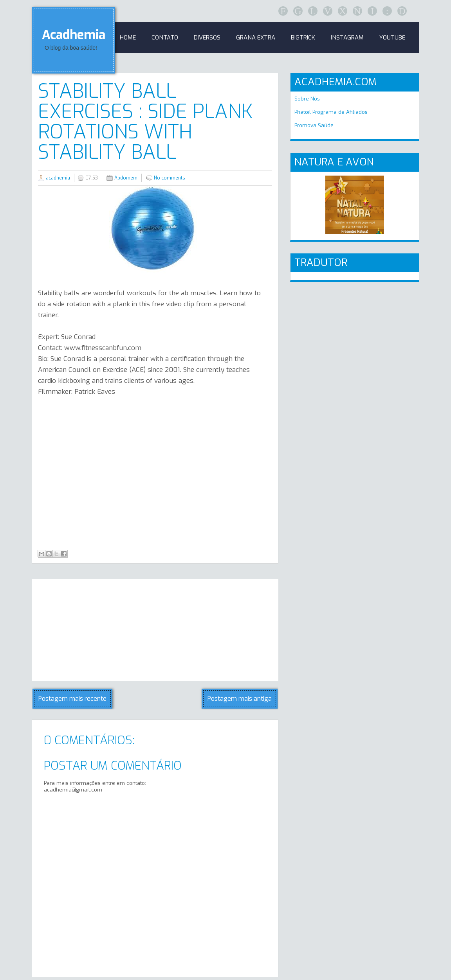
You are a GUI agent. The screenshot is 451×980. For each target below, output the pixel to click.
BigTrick (303, 38)
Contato (165, 38)
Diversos (207, 38)
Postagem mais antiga (240, 699)
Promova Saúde (314, 125)
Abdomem (126, 178)
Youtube (392, 38)
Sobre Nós (307, 99)
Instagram (347, 38)
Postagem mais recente (72, 699)
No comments (170, 178)
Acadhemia (74, 35)
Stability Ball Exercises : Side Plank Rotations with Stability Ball (145, 122)
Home (128, 38)
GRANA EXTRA (256, 38)
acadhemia (58, 178)
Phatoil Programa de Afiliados (331, 112)
